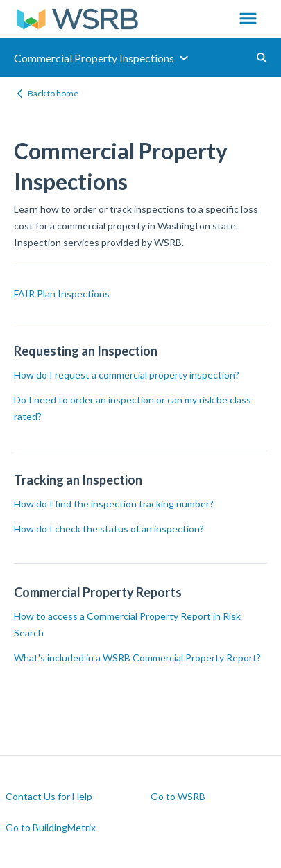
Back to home (53, 93)
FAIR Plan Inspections (62, 294)
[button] (248, 19)
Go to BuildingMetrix (51, 828)
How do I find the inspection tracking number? (114, 504)
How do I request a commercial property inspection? (127, 375)
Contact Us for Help (49, 797)
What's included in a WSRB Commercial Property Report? (137, 658)
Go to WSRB (178, 797)
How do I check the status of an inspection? (109, 529)
